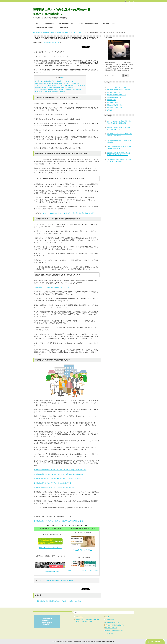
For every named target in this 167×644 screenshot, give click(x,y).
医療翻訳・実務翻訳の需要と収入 (45, 28)
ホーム (37, 24)
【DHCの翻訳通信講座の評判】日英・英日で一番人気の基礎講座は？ (119, 148)
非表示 (62, 78)
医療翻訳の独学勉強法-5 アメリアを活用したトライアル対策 (54, 488)
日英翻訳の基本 (49, 24)
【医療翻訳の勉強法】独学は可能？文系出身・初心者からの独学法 (59, 601)
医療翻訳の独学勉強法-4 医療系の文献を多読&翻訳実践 (53, 483)
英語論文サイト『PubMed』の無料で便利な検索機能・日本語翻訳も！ (120, 135)
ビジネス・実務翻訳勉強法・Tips (88, 24)
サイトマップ (130, 1)
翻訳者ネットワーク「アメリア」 (50, 548)
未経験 (71, 580)
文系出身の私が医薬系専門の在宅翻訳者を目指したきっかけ (54, 81)
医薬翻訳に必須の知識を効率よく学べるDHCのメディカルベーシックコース (119, 154)
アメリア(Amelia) (46, 580)
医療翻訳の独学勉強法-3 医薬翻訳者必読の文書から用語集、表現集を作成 (59, 479)
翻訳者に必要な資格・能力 (115, 105)
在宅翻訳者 (64, 580)
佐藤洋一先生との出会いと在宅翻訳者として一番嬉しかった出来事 (59, 90)
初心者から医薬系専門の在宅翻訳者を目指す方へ (51, 92)
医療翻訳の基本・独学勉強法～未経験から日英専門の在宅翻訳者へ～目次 (59, 521)
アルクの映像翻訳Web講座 (50, 571)
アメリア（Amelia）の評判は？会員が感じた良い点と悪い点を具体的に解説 (68, 213)
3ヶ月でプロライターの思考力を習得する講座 (83, 570)
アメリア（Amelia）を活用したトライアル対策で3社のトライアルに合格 (61, 85)
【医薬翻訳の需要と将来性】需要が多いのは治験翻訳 (119, 141)
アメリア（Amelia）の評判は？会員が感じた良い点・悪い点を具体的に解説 (119, 122)
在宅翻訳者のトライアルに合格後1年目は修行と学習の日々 (54, 87)
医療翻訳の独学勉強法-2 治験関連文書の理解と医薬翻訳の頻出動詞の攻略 (59, 474)
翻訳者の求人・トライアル (115, 108)
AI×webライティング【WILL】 (83, 550)
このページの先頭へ (155, 642)
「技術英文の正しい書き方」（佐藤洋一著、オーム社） (53, 287)
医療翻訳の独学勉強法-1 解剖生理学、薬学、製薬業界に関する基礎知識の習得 (60, 470)
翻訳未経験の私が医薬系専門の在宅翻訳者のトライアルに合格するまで (58, 83)
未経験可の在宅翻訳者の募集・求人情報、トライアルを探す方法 (119, 128)
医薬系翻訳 (56, 580)
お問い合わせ (64, 28)
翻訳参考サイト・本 (109, 24)
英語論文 (110, 110)
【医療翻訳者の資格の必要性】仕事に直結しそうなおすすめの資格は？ (119, 160)
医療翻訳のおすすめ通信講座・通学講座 (119, 90)
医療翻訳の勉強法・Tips (66, 24)
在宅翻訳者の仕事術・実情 (115, 97)
